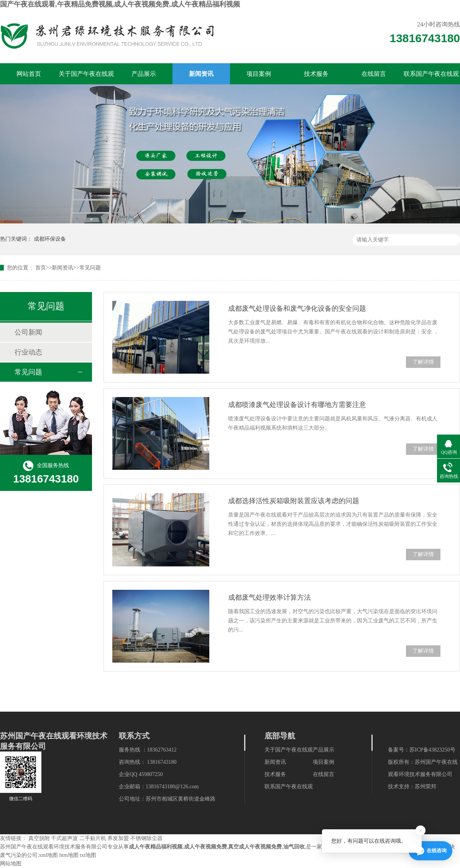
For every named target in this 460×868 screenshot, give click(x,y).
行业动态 (28, 352)
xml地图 (49, 855)
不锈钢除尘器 (146, 838)
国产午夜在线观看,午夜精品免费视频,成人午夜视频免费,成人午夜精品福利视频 (120, 4)
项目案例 (259, 74)
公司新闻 (28, 332)
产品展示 (144, 74)
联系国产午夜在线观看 (431, 77)
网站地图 (11, 864)
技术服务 (316, 74)
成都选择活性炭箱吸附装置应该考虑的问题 (294, 501)
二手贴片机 (93, 838)
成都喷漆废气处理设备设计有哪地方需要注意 (297, 405)
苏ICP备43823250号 (432, 750)
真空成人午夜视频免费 (255, 847)
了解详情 (423, 362)
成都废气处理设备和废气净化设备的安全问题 (297, 308)
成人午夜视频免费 (205, 847)
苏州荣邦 (426, 787)
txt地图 (88, 855)
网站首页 (29, 74)
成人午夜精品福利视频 (156, 847)
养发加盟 (118, 838)
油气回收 (294, 847)
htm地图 (69, 855)
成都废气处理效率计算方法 (269, 597)
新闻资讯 (201, 74)
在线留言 (374, 74)
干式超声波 (64, 838)
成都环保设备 (50, 239)
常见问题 (90, 268)
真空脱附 (39, 838)
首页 (41, 268)
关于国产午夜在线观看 (86, 77)
